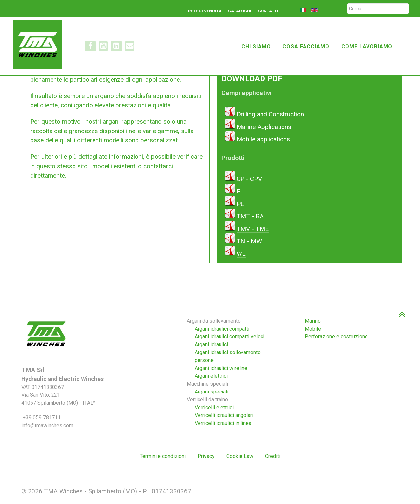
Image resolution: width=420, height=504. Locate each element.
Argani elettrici (211, 376)
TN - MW (249, 241)
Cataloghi (240, 11)
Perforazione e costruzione (336, 337)
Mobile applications (263, 139)
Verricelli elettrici (214, 407)
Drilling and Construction (270, 114)
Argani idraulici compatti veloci (230, 337)
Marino (313, 321)
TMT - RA (250, 216)
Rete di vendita (205, 11)
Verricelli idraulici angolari (224, 415)
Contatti (268, 11)
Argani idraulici (211, 344)
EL (240, 191)
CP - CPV (249, 179)
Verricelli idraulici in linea (223, 423)
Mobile (313, 329)
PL (240, 204)
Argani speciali (211, 392)
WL (241, 254)
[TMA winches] (40, 44)
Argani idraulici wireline (221, 368)
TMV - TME (253, 229)
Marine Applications (264, 127)
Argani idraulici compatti (222, 329)
